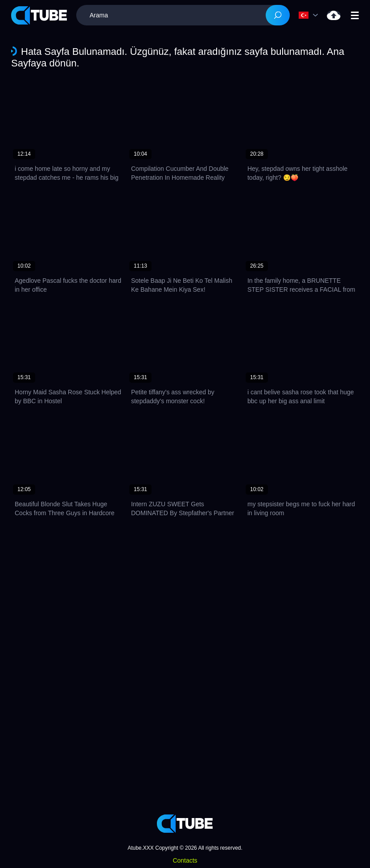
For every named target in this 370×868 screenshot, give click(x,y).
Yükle (334, 15)
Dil (304, 15)
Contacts (185, 860)
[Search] (278, 15)
